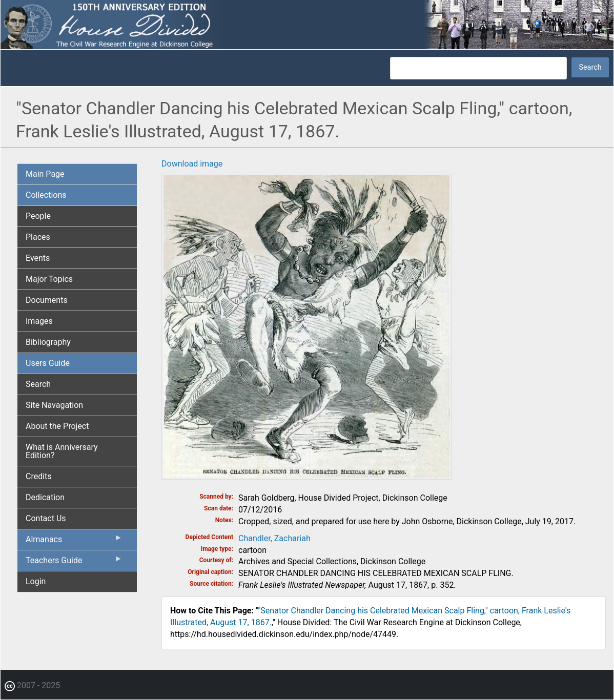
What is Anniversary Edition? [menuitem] (62, 451)
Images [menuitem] (39, 321)
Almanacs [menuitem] (74, 542)
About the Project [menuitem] (57, 426)
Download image (192, 164)
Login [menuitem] (36, 581)
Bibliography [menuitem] (48, 342)
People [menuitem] (38, 216)
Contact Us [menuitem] (46, 518)
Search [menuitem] (38, 384)
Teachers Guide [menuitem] (74, 563)
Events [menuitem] (38, 258)
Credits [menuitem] (39, 476)
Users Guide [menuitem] (48, 363)
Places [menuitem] (38, 237)
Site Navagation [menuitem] (54, 405)
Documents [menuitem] (47, 300)
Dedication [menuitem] (45, 497)
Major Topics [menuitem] (49, 279)
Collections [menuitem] (46, 195)
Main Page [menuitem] (45, 174)
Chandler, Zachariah (274, 538)
